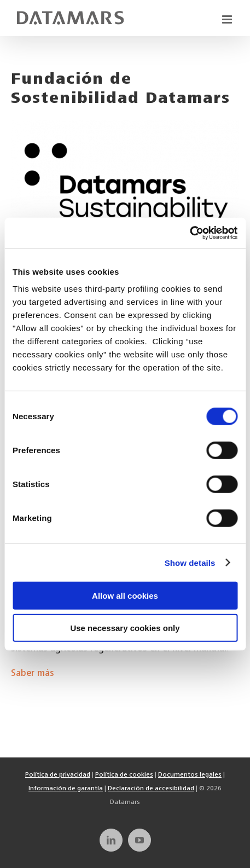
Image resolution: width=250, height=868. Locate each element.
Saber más (33, 674)
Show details (190, 562)
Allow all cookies (125, 596)
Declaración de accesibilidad (151, 789)
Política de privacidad (58, 775)
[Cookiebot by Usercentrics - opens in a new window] (190, 233)
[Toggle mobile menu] (228, 19)
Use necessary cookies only (125, 627)
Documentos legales (190, 775)
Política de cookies (124, 775)
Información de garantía (66, 789)
